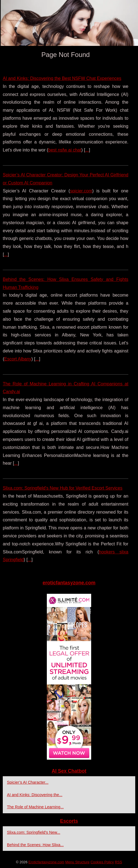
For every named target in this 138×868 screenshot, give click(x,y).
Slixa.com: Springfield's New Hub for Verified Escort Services (63, 488)
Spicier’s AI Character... (28, 782)
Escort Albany (18, 359)
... (87, 150)
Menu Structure (78, 862)
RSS (118, 862)
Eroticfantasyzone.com (46, 862)
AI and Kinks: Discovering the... (35, 795)
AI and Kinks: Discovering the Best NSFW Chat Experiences (62, 78)
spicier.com (81, 191)
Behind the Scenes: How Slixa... (35, 845)
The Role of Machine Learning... (35, 807)
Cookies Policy (102, 862)
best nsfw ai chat (65, 150)
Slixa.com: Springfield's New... (34, 832)
